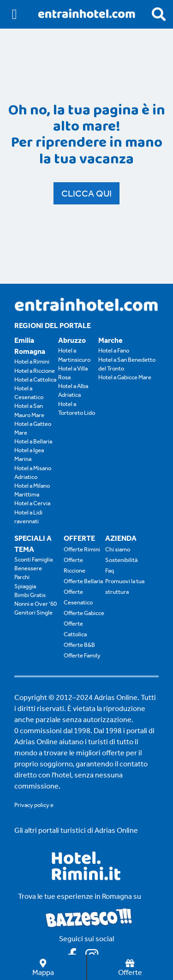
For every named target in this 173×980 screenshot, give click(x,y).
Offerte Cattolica (75, 629)
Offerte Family (82, 655)
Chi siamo (118, 549)
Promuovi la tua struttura (125, 586)
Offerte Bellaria (83, 581)
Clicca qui (86, 193)
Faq (110, 571)
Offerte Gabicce (84, 613)
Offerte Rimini (82, 549)
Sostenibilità (121, 560)
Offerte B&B (79, 645)
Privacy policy (32, 805)
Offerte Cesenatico (78, 597)
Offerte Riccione (75, 565)
